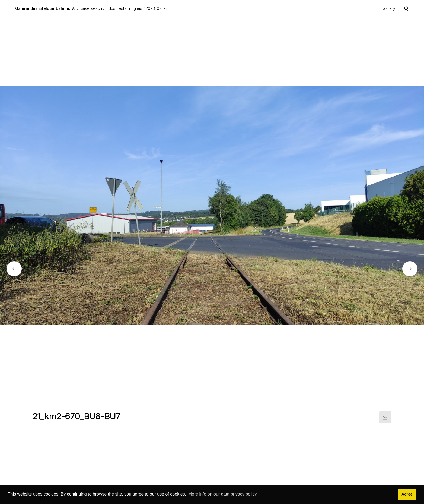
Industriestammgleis (124, 8)
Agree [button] (407, 494)
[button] (14, 269)
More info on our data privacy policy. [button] (223, 494)
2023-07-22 (157, 8)
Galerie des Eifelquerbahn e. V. (45, 8)
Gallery (389, 8)
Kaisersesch (91, 8)
